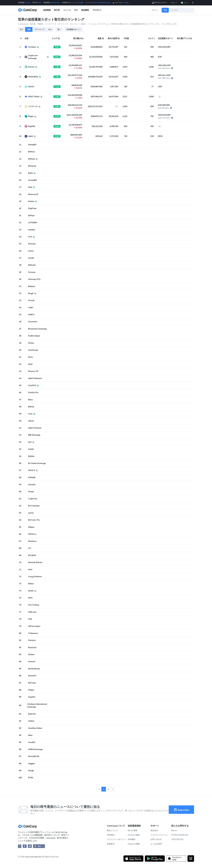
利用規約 (111, 835)
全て (22, 29)
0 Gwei (126, 3)
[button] (174, 3)
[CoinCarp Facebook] (25, 846)
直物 (29, 29)
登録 (165, 10)
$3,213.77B (55, 3)
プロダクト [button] (97, 10)
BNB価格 (132, 839)
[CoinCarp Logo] (28, 10)
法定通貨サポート (73, 29)
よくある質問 (156, 844)
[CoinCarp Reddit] (30, 846)
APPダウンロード (159, 3)
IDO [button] (76, 10)
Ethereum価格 (134, 835)
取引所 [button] (57, 10)
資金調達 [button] (85, 10)
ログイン (155, 10)
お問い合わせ (156, 839)
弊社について (113, 830)
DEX (50, 29)
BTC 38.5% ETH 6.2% (102, 3)
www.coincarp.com (33, 857)
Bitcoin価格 (133, 830)
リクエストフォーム (159, 835)
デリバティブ (39, 29)
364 (40, 3)
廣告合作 (154, 830)
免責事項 (111, 844)
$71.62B (80, 3)
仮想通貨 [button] (47, 10)
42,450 (28, 3)
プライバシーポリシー (116, 839)
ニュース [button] (67, 10)
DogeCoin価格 (134, 844)
